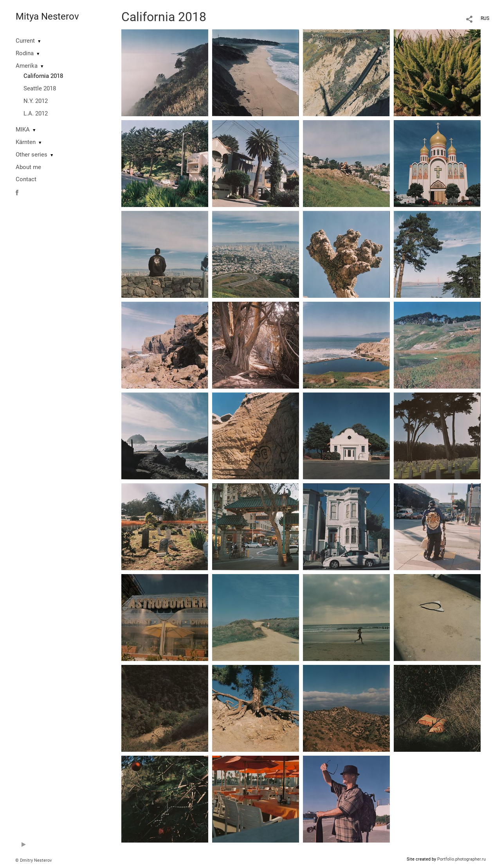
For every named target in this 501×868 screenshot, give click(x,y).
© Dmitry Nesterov (33, 860)
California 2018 (43, 76)
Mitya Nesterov (47, 16)
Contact (26, 179)
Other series (32, 155)
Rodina (25, 53)
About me (28, 167)
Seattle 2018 (40, 88)
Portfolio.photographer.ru (461, 859)
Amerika (27, 66)
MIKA (23, 130)
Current (25, 41)
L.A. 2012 (36, 113)
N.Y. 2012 (36, 101)
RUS (485, 18)
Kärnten (26, 142)
